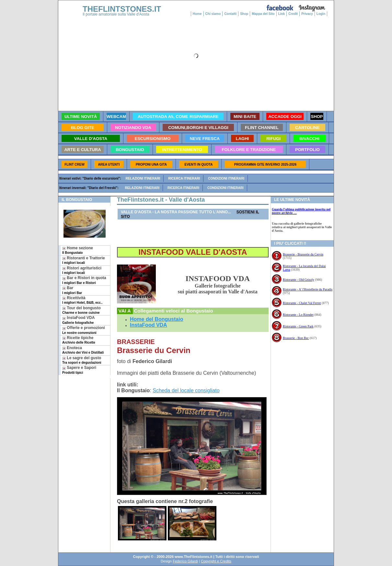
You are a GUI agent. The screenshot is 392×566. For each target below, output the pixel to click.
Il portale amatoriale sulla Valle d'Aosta (116, 14)
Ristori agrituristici (82, 270)
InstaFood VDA (78, 320)
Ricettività (82, 300)
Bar (72, 290)
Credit (293, 14)
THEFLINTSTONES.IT (122, 9)
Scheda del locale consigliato (186, 390)
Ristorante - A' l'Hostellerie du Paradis (308, 289)
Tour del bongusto (81, 310)
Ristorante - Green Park (298, 326)
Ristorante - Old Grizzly (299, 280)
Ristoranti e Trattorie (84, 260)
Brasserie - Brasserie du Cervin (303, 254)
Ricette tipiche (79, 340)
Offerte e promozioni (84, 330)
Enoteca (83, 350)
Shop (244, 14)
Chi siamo (213, 14)
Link (282, 14)
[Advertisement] (82, 399)
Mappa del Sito (263, 14)
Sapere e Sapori (79, 370)
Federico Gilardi (185, 561)
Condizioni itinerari (226, 178)
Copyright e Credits (216, 561)
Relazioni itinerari (143, 178)
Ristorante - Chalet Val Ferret (302, 303)
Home (197, 14)
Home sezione (78, 250)
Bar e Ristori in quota (84, 280)
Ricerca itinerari (184, 178)
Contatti (230, 14)
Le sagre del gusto (82, 360)
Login (321, 14)
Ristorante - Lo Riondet (298, 315)
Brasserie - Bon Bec (296, 338)
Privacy (307, 14)
